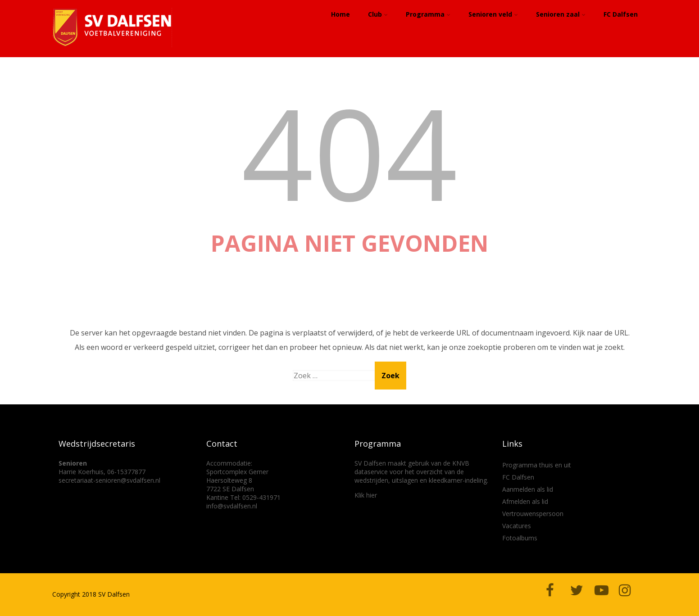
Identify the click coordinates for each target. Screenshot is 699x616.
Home (340, 14)
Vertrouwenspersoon (533, 514)
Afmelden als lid (525, 501)
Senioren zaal (561, 14)
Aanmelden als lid (528, 489)
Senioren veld (493, 14)
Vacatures (517, 526)
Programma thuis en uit (537, 465)
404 (349, 152)
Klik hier (366, 495)
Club (378, 14)
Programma (428, 14)
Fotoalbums (520, 538)
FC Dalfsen (621, 14)
